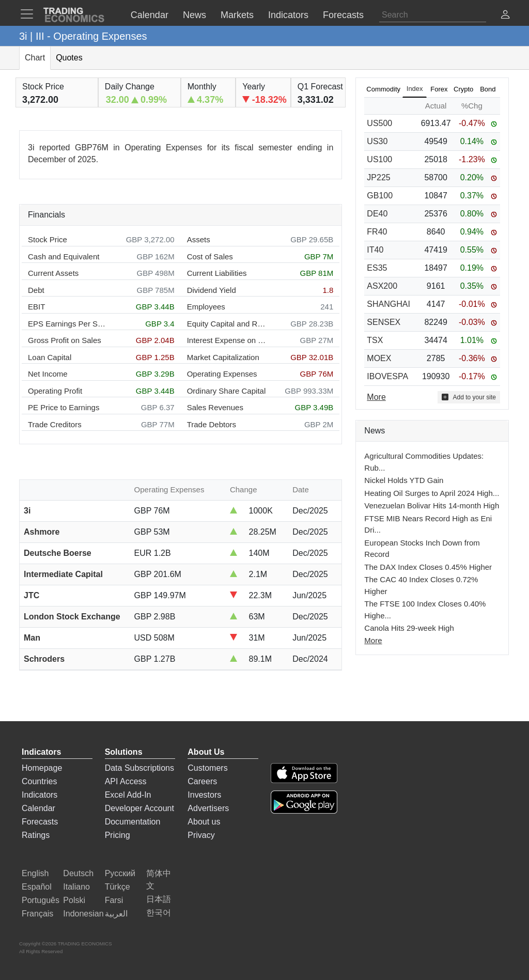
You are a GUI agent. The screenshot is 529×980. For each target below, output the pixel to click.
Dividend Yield (212, 290)
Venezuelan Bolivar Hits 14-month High (432, 505)
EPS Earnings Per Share (68, 324)
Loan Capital (50, 357)
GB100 (380, 196)
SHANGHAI (388, 304)
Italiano (76, 887)
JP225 (378, 177)
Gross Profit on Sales (65, 340)
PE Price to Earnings (64, 407)
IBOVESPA (387, 376)
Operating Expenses (222, 374)
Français (37, 914)
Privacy (201, 835)
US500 (379, 123)
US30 (377, 141)
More (373, 640)
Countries (39, 781)
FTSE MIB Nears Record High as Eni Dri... (428, 524)
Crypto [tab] (463, 89)
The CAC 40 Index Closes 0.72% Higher (421, 585)
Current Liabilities (217, 273)
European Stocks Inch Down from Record (422, 549)
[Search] (433, 15)
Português (41, 900)
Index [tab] (415, 89)
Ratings (36, 835)
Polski (74, 900)
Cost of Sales (210, 256)
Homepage (42, 768)
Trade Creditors (55, 424)
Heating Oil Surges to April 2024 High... (432, 493)
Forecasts (40, 822)
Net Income (48, 374)
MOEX (379, 358)
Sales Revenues (215, 407)
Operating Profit (55, 391)
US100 (379, 159)
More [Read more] (376, 397)
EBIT (36, 307)
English (35, 873)
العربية (116, 914)
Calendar (38, 808)
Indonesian (83, 914)
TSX (375, 340)
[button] (505, 16)
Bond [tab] (488, 89)
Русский (120, 873)
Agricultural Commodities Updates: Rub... (424, 462)
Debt (36, 290)
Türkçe (118, 887)
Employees (206, 307)
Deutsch (78, 873)
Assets (199, 239)
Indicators (40, 795)
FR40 (377, 232)
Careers (202, 781)
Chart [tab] (35, 58)
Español (37, 887)
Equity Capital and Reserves (227, 324)
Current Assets (53, 273)
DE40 (377, 214)
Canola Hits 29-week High (409, 628)
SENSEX (384, 322)
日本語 (159, 899)
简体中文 (159, 880)
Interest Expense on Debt (227, 340)
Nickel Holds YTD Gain (404, 480)
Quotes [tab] (69, 58)
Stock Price (48, 239)
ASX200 (382, 286)
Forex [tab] (439, 89)
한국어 (159, 913)
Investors (204, 795)
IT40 (375, 250)
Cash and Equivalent (64, 256)
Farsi (114, 900)
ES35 (377, 268)
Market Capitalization (223, 357)
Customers (207, 768)
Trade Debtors (212, 424)
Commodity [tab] (383, 89)
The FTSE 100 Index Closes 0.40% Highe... (425, 610)
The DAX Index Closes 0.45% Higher (428, 567)
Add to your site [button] (469, 397)
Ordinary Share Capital (227, 391)
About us (204, 822)
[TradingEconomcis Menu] (30, 14)
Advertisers (208, 808)
